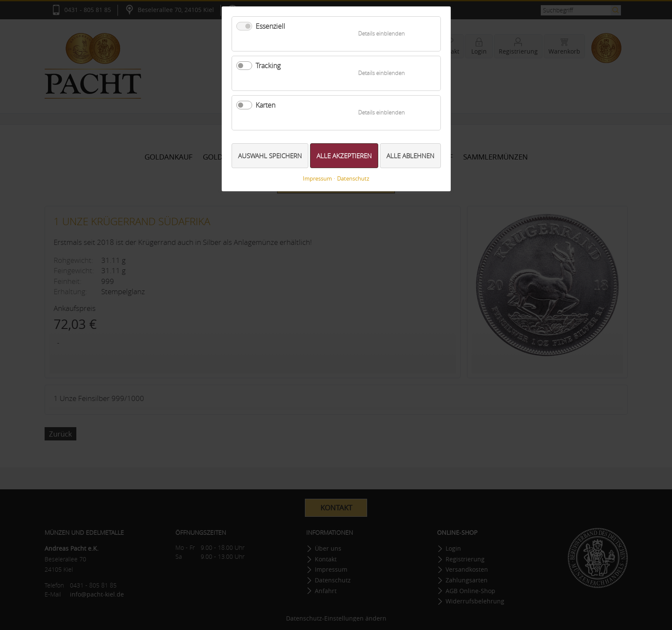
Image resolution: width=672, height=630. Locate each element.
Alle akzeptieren (344, 156)
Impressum (317, 179)
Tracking (268, 66)
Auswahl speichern (270, 156)
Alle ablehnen (410, 156)
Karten (265, 105)
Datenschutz (353, 179)
